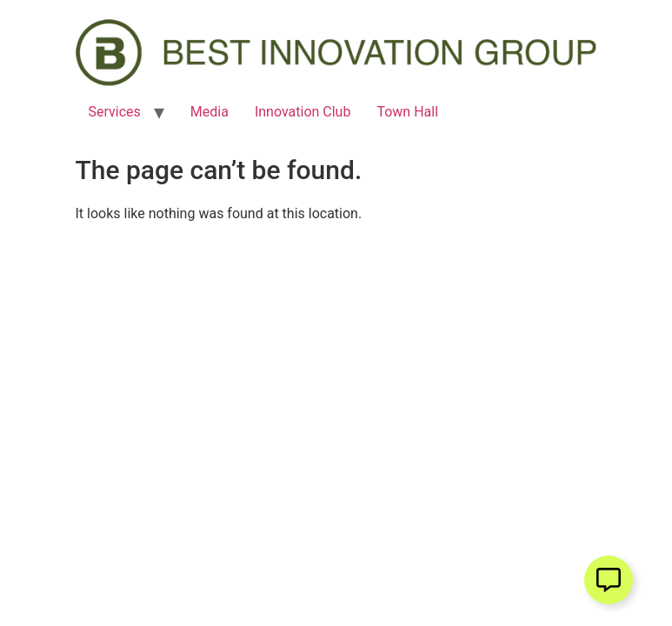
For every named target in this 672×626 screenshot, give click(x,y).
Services (115, 112)
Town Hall (407, 112)
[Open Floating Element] (609, 580)
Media (210, 112)
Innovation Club (303, 112)
